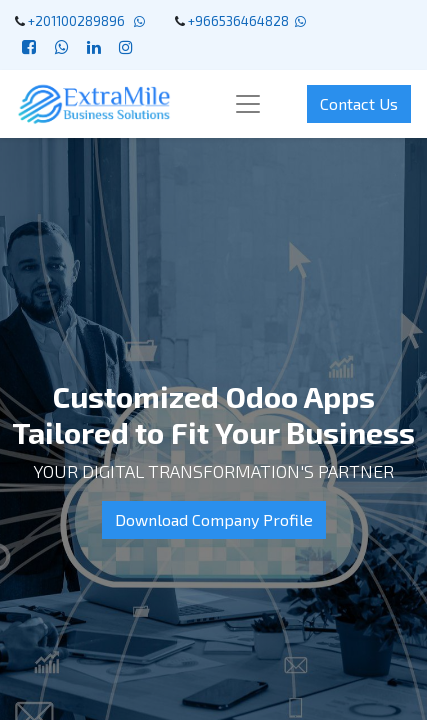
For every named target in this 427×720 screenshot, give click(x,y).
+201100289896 (79, 21)
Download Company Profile (214, 519)
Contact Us (359, 103)
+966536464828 (238, 21)
